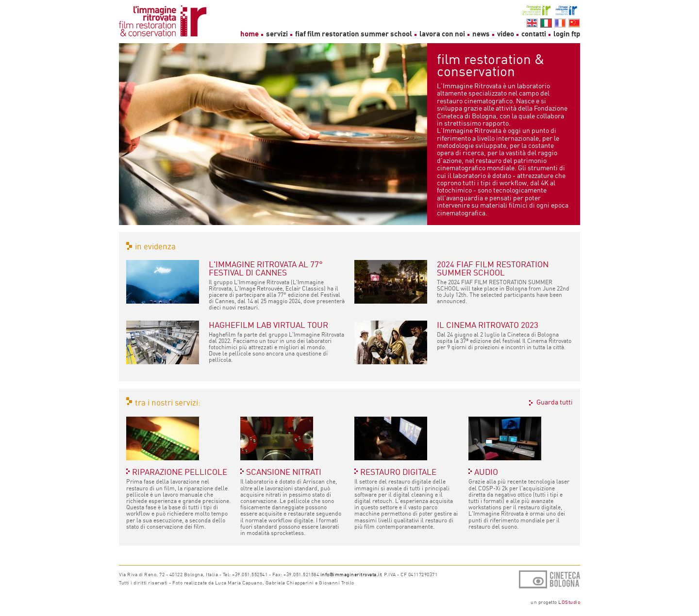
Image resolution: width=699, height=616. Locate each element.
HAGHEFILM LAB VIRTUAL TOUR (268, 325)
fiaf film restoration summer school (354, 33)
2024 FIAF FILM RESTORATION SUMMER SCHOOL (493, 268)
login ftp (567, 33)
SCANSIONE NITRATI (284, 472)
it (546, 23)
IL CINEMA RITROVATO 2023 (488, 325)
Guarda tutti (555, 402)
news (481, 33)
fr (560, 23)
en (532, 23)
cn (574, 23)
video (506, 33)
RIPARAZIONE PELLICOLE (180, 472)
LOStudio (569, 602)
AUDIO (486, 472)
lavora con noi (442, 33)
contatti (534, 33)
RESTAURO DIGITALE (398, 472)
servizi (277, 33)
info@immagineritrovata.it (351, 574)
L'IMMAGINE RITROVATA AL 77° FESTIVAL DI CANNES (266, 268)
